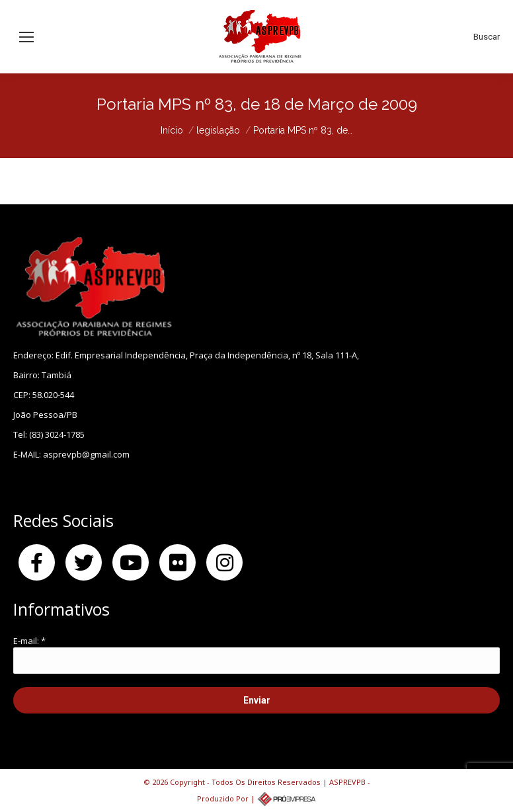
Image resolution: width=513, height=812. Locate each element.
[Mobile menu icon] (26, 37)
